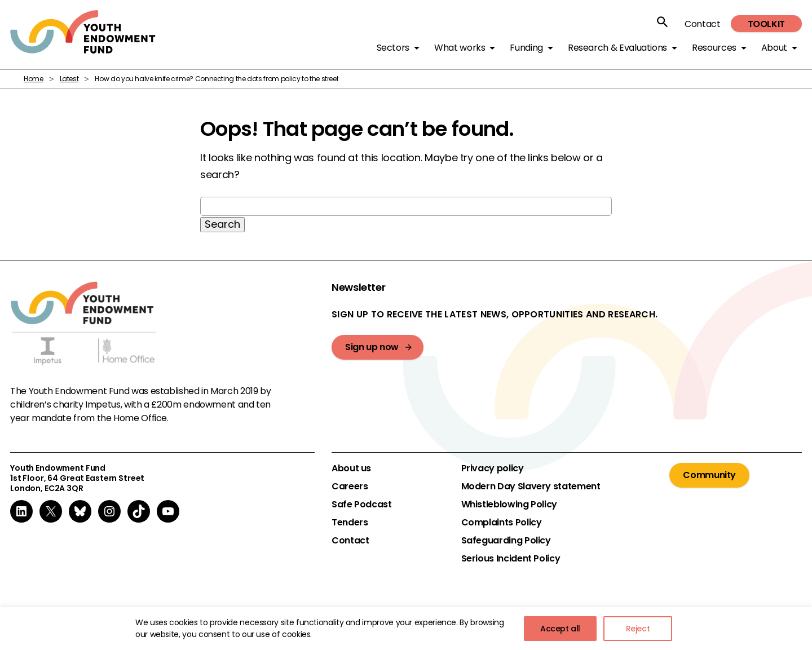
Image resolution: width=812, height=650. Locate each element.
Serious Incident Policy (511, 559)
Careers (350, 487)
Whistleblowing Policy (509, 505)
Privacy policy (493, 468)
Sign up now (372, 347)
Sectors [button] (393, 48)
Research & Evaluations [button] (617, 48)
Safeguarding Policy (506, 541)
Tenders (350, 523)
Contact (702, 24)
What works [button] (460, 48)
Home (34, 79)
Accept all (560, 629)
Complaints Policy (502, 523)
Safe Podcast (362, 505)
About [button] (774, 48)
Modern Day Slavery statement (531, 487)
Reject (638, 629)
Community (709, 475)
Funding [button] (526, 48)
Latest (69, 79)
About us (351, 468)
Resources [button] (714, 48)
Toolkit (766, 24)
